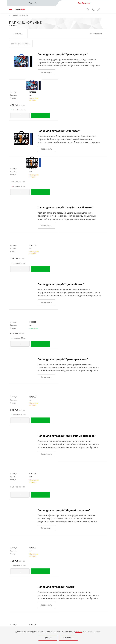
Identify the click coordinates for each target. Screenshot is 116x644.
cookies (79, 632)
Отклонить (68, 638)
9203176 (33, 474)
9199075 (33, 322)
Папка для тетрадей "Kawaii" (56, 587)
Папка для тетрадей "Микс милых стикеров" (67, 436)
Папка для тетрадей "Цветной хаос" (61, 284)
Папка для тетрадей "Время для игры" (63, 54)
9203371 (33, 169)
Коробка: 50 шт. (19, 263)
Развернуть (46, 72)
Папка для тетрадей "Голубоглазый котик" (66, 207)
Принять (48, 638)
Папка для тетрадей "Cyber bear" (59, 131)
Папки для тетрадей (21, 44)
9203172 (33, 548)
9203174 (33, 625)
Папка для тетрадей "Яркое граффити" (63, 359)
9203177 (33, 397)
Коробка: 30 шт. (19, 110)
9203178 (33, 245)
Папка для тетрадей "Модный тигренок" (64, 510)
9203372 (33, 92)
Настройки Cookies (92, 632)
